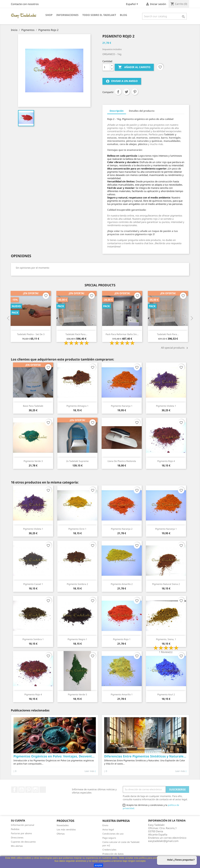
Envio (105, 825)
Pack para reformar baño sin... (154, 334)
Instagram (36, 790)
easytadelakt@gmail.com (163, 841)
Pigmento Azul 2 (166, 694)
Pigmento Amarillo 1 (122, 694)
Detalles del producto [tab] (142, 111)
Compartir (118, 92)
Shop (49, 15)
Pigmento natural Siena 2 (166, 584)
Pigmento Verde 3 (33, 461)
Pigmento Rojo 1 (122, 639)
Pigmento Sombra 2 (77, 584)
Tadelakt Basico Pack (17, 334)
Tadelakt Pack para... (109, 334)
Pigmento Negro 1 (77, 639)
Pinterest (135, 92)
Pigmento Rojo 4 (166, 461)
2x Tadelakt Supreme (77, 461)
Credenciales (109, 850)
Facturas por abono (21, 833)
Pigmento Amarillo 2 (122, 584)
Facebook (14, 790)
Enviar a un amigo (122, 81)
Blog (124, 15)
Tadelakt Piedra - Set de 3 (63, 334)
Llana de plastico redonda (122, 461)
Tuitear (126, 92)
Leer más (90, 771)
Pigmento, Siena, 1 (166, 639)
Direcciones (17, 838)
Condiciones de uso (113, 834)
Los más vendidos (66, 829)
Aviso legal (108, 829)
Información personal (23, 825)
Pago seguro (109, 838)
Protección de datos (113, 854)
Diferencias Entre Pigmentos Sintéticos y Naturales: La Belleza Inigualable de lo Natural (145, 756)
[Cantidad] (106, 67)
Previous (9, 318)
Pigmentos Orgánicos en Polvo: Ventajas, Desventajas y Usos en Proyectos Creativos (55, 756)
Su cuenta (18, 821)
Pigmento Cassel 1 (33, 584)
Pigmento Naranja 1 (122, 406)
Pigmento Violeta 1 (166, 406)
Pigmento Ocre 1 (77, 529)
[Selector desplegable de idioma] (133, 4)
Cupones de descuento (23, 842)
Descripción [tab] (117, 111)
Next (191, 318)
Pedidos (15, 829)
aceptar (98, 865)
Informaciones (67, 15)
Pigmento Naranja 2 (122, 529)
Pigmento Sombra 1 (33, 639)
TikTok (43, 790)
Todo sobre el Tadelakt (99, 15)
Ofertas (61, 834)
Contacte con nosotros (25, 4)
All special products (175, 348)
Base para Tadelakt (33, 406)
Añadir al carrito (134, 67)
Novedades (63, 825)
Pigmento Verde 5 (77, 694)
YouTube (22, 790)
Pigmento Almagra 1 (77, 406)
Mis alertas (17, 846)
